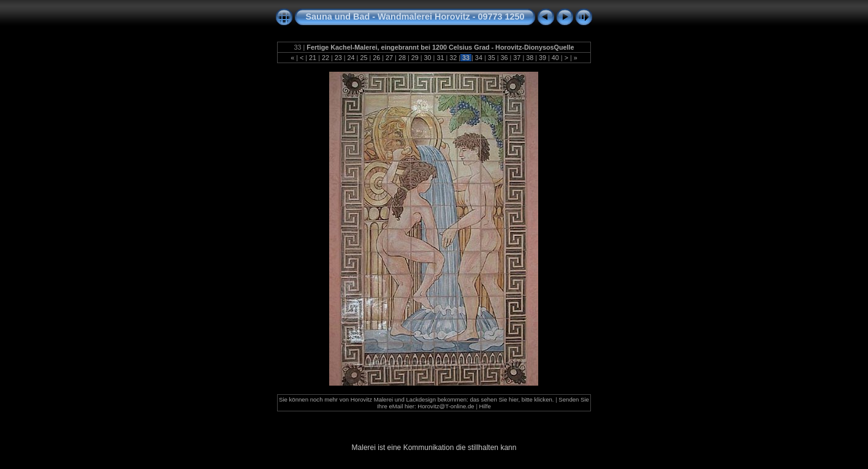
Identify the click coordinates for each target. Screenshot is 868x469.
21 (313, 58)
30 (428, 58)
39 (542, 58)
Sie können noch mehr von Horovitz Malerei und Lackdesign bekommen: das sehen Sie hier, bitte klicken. (417, 399)
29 (415, 58)
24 (351, 58)
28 (402, 58)
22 (325, 58)
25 (364, 58)
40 (555, 58)
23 (338, 58)
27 (389, 58)
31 (440, 58)
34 (479, 58)
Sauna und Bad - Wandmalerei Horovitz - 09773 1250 (415, 17)
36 (504, 58)
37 (517, 58)
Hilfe (485, 406)
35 (492, 58)
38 (530, 58)
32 (453, 58)
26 (376, 58)
